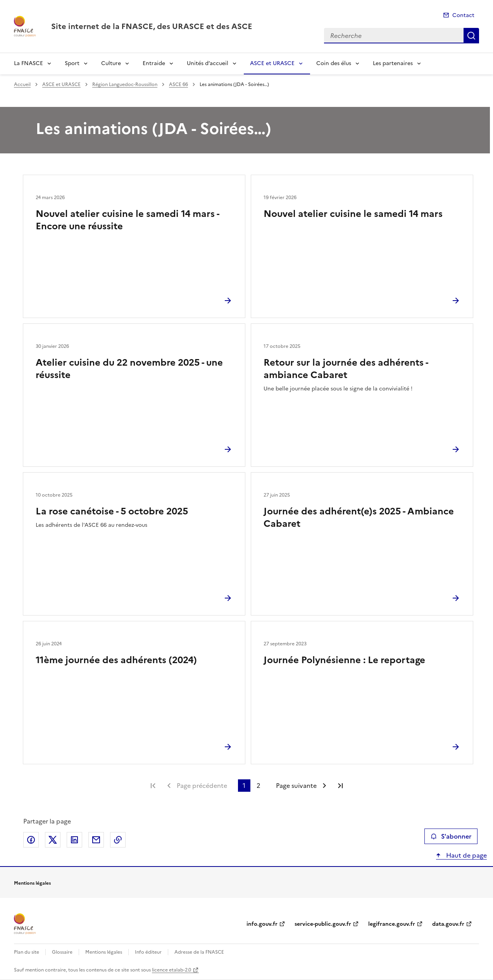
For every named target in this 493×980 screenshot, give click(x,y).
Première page (153, 786)
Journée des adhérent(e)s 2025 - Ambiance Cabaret (359, 518)
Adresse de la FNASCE (199, 952)
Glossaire (62, 952)
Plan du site (27, 952)
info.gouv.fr (262, 924)
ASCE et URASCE (272, 63)
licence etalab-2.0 (172, 970)
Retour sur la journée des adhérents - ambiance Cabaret (346, 369)
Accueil (22, 84)
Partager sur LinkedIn (74, 840)
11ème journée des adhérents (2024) (116, 660)
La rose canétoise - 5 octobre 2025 (112, 511)
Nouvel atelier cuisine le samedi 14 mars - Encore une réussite (127, 220)
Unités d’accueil (208, 63)
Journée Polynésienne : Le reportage (344, 660)
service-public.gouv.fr (323, 924)
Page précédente (202, 786)
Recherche (471, 36)
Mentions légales (104, 952)
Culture (111, 63)
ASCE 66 (178, 84)
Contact (463, 15)
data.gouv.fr (448, 924)
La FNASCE (28, 63)
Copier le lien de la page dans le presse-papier (118, 840)
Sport (72, 63)
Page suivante (296, 786)
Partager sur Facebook (31, 840)
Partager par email (96, 840)
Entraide (154, 63)
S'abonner (451, 836)
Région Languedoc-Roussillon (125, 84)
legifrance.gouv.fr (392, 924)
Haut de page (466, 855)
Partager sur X (53, 840)
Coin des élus (334, 63)
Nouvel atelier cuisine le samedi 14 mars (353, 214)
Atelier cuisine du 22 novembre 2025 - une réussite (129, 369)
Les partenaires (393, 63)
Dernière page (340, 786)
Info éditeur (148, 952)
